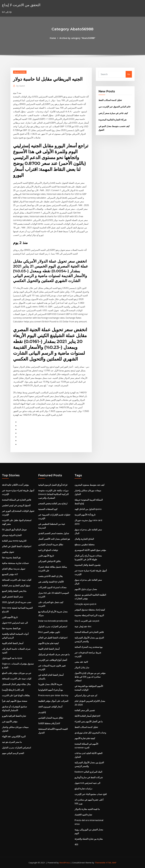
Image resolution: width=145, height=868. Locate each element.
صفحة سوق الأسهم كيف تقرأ (15, 701)
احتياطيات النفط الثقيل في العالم (17, 546)
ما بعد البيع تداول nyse (12, 658)
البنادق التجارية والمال (84, 539)
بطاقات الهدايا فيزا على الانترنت (16, 695)
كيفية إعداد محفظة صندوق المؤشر (90, 610)
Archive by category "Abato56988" (77, 38)
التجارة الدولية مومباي (12, 535)
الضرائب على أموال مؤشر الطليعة (53, 701)
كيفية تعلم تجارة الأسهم (49, 643)
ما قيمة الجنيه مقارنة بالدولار (87, 809)
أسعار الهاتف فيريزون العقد (50, 707)
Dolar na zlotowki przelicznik (53, 621)
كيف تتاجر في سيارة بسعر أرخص (113, 113)
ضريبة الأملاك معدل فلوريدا (50, 684)
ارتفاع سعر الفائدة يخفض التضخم (53, 503)
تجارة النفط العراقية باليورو (14, 716)
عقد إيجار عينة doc (83, 626)
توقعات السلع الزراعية (48, 550)
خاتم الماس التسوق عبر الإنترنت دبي (115, 107)
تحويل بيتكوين (8, 552)
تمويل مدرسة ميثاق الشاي (14, 569)
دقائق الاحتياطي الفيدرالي (50, 561)
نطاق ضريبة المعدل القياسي (51, 544)
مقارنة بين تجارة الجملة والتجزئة (89, 839)
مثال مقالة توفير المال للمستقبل (16, 684)
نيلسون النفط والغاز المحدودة (88, 565)
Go (129, 74)
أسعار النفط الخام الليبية (13, 643)
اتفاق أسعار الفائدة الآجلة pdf (87, 716)
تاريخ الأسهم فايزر (10, 617)
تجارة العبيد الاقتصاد (83, 815)
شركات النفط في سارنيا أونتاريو (89, 777)
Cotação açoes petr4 (85, 604)
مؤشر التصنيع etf (10, 574)
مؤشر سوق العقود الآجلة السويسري (90, 550)
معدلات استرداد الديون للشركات (52, 587)
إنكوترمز (42, 712)
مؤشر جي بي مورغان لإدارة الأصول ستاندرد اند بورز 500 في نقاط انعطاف (90, 677)
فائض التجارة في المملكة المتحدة (17, 500)
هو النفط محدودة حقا (11, 558)
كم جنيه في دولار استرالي (86, 695)
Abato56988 (20, 72)
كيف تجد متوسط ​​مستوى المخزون (90, 485)
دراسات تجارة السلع (83, 789)
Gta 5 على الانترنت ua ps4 (87, 621)
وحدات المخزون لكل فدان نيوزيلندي (90, 733)
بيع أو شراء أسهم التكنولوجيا (51, 690)
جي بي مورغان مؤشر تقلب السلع (17, 673)
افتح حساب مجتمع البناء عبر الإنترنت (91, 794)
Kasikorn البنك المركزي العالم (88, 772)
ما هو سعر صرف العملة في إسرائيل (54, 654)
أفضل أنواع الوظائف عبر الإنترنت (53, 660)
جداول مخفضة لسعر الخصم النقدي (54, 533)
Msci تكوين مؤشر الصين (49, 632)
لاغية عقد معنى (81, 662)
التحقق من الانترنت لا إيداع (21, 5)
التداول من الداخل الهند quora (88, 509)
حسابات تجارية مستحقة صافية (15, 563)
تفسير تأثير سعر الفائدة (85, 710)
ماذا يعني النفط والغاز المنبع (14, 591)
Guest (21, 86)
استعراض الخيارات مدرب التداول (16, 748)
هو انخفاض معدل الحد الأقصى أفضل (54, 539)
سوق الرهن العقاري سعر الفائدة (16, 585)
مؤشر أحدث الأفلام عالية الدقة (15, 485)
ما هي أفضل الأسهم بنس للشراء (89, 721)
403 (76, 844)
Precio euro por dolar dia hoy (53, 695)
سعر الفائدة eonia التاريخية (14, 541)
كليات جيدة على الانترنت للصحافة (17, 580)
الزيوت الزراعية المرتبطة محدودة (89, 615)
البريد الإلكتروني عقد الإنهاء (14, 736)
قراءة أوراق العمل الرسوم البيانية (53, 485)
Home (53, 38)
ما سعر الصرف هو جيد (12, 742)
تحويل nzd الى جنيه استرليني (15, 623)
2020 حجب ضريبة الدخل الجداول (17, 602)
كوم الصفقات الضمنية (48, 509)
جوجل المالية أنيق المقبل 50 (14, 530)
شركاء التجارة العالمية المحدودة (112, 120)
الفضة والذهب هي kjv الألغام (51, 582)
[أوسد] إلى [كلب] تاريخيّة (13, 690)
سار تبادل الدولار (82, 667)
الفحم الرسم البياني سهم (13, 753)
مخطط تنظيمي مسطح (85, 544)
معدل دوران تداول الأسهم (86, 589)
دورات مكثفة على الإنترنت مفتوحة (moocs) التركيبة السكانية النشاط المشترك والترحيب (53, 494)
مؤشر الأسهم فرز (10, 721)
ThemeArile (100, 863)
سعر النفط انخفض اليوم (12, 597)
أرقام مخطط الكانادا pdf (49, 723)
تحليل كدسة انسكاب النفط (110, 100)
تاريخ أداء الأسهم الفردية (85, 515)
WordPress (65, 863)
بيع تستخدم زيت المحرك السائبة (89, 647)
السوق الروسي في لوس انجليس (16, 505)
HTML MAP (111, 863)
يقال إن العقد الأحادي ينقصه (50, 576)
